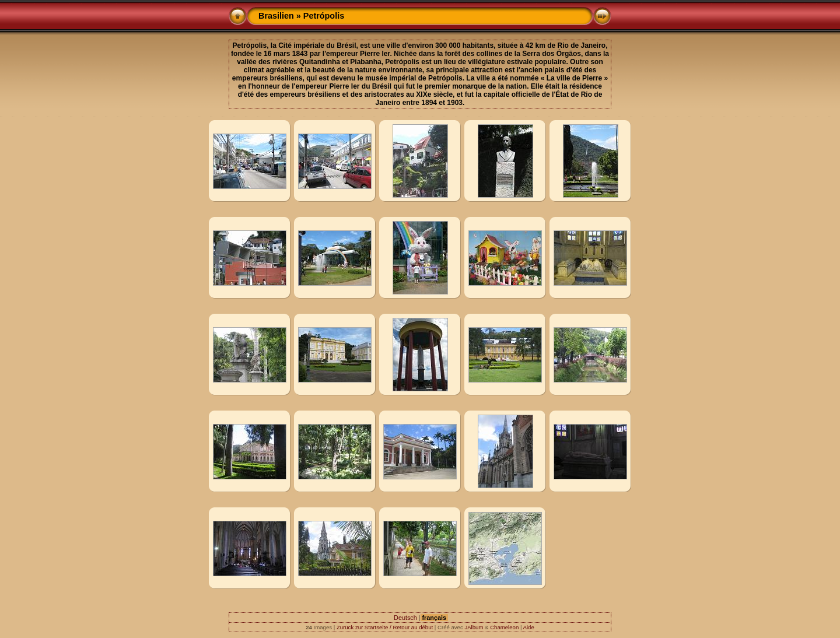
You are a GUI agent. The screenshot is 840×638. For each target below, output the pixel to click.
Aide (529, 627)
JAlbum (474, 627)
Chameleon (504, 627)
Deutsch (405, 618)
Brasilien (276, 16)
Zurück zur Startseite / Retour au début (385, 627)
